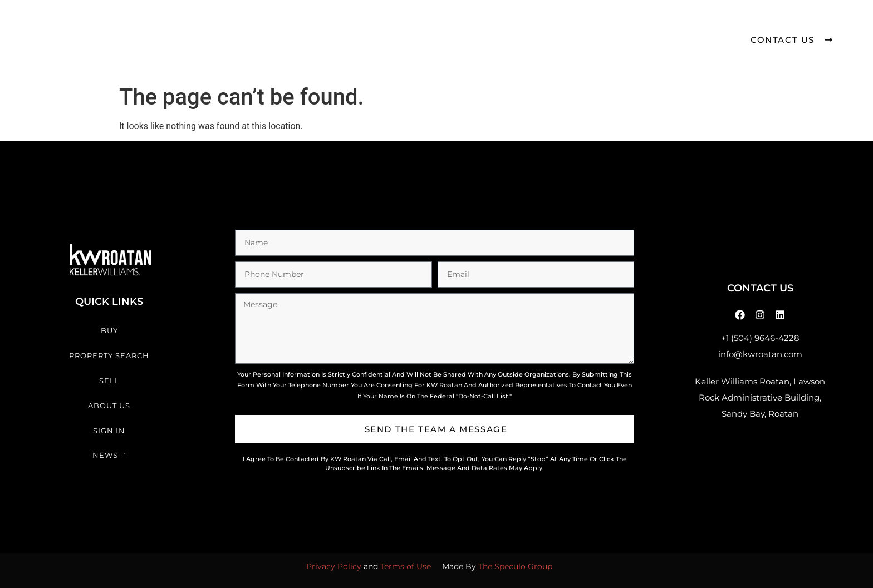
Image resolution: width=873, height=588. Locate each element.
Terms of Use (406, 566)
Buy (264, 27)
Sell (415, 27)
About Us (472, 27)
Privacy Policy (334, 566)
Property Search (339, 27)
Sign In (535, 27)
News (593, 28)
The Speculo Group (515, 566)
